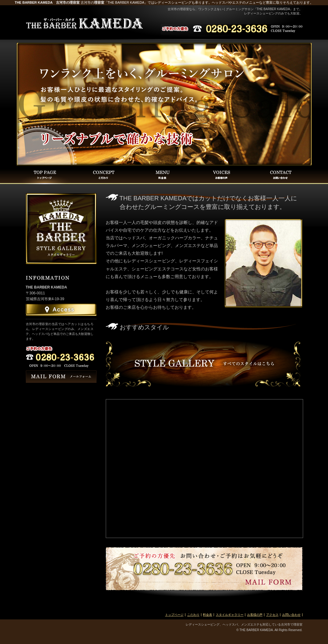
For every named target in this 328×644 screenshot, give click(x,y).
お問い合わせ (291, 615)
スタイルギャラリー (230, 615)
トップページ (174, 615)
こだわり (193, 615)
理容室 (99, 2)
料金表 (207, 615)
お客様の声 (255, 615)
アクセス (272, 615)
